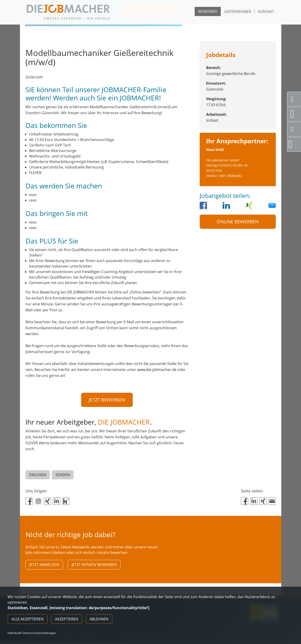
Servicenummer (296, 99)
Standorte (296, 114)
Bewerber (208, 11)
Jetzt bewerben (107, 400)
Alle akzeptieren (28, 619)
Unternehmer (237, 11)
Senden (63, 476)
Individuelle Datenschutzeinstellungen (32, 633)
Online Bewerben (238, 222)
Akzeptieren (67, 619)
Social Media (296, 129)
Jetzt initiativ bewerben (94, 566)
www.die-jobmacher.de (157, 370)
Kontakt (266, 11)
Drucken (38, 476)
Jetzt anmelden (44, 566)
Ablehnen (99, 619)
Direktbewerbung (295, 144)
